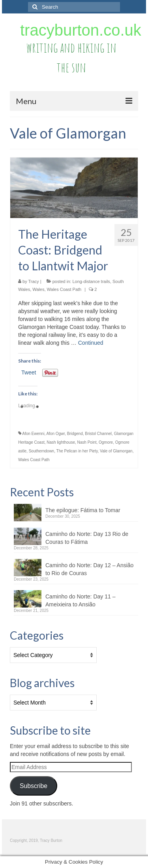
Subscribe (34, 786)
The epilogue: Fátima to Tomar (83, 510)
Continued (91, 343)
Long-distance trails (91, 281)
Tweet (29, 372)
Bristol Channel (98, 434)
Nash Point (87, 442)
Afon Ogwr (55, 434)
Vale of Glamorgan (116, 451)
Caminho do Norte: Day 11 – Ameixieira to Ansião (80, 600)
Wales (38, 289)
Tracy (34, 281)
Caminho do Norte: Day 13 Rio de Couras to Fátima (87, 538)
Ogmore (106, 442)
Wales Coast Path (64, 289)
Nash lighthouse (61, 442)
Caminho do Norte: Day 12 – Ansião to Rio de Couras (89, 569)
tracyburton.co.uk (81, 30)
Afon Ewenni (33, 434)
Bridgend (75, 434)
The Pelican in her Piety (77, 451)
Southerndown (42, 451)
